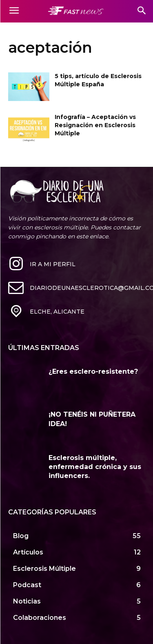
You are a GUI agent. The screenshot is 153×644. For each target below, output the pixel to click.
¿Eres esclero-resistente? (93, 371)
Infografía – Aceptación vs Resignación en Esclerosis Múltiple (95, 125)
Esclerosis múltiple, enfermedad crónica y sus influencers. (95, 467)
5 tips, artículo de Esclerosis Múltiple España (98, 80)
